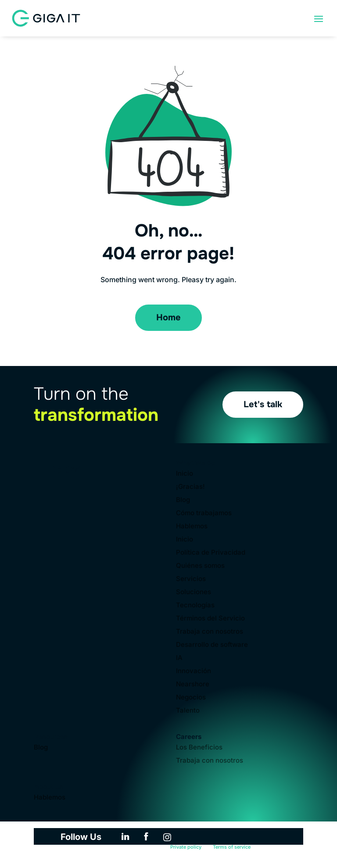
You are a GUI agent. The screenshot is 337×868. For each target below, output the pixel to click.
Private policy (186, 847)
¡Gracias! (190, 487)
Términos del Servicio (210, 619)
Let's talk (263, 404)
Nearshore (193, 685)
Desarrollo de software (212, 645)
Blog (183, 500)
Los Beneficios (199, 748)
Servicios (191, 579)
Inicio (185, 474)
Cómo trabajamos (204, 513)
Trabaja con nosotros (210, 632)
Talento (188, 711)
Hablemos (192, 527)
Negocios (191, 698)
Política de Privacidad (211, 553)
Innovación (194, 671)
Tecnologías (195, 606)
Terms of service (232, 847)
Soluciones (194, 592)
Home (168, 317)
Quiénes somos (200, 566)
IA (179, 658)
